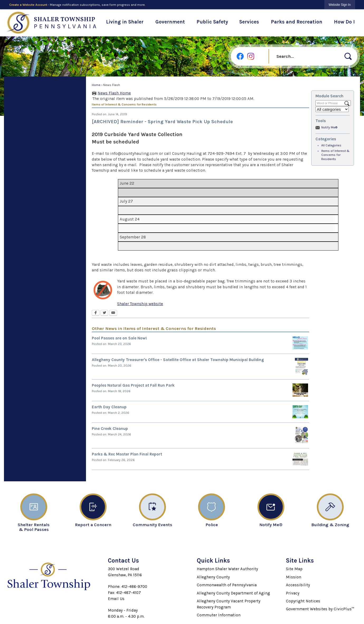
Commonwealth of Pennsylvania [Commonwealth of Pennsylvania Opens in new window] (227, 585)
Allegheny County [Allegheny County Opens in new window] (213, 577)
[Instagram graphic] (251, 56)
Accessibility (298, 585)
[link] (340, 5)
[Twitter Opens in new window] (104, 313)
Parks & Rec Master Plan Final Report (127, 454)
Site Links (300, 561)
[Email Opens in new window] (113, 313)
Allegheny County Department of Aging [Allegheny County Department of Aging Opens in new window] (233, 593)
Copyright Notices (303, 601)
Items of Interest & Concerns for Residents (335, 155)
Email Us (116, 599)
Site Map (294, 569)
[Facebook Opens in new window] (96, 313)
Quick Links (213, 561)
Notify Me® (329, 127)
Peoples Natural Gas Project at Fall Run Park (133, 385)
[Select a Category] (332, 109)
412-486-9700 (134, 587)
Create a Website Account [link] (28, 5)
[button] (348, 56)
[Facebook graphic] (240, 56)
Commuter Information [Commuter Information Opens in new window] (219, 615)
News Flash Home (114, 93)
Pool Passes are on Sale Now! (119, 338)
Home (96, 85)
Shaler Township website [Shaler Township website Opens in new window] (140, 304)
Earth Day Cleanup (109, 407)
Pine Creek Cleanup (110, 429)
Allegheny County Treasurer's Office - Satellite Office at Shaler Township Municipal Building (178, 360)
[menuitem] (125, 23)
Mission (294, 577)
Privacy (293, 593)
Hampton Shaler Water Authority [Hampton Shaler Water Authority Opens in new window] (227, 569)
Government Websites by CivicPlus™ (320, 609)
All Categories (331, 145)
